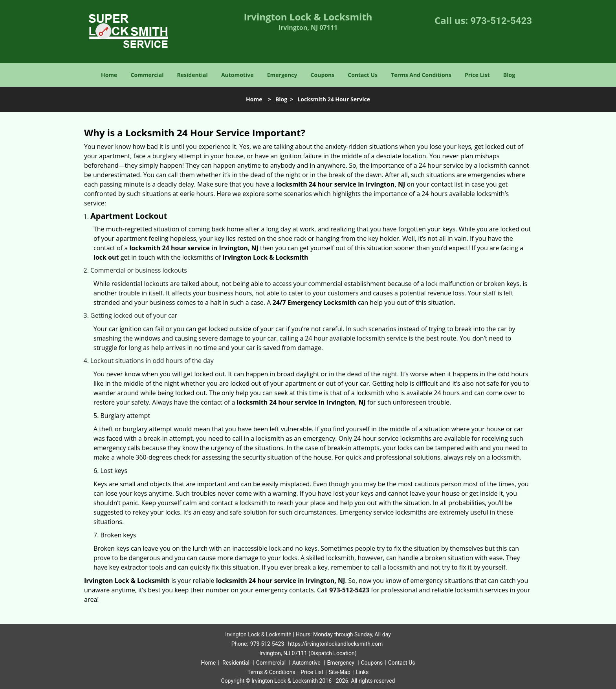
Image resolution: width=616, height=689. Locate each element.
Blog (509, 75)
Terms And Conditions (421, 75)
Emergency (282, 75)
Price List (477, 75)
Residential (192, 75)
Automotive (237, 75)
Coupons (323, 75)
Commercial (147, 75)
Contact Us (363, 75)
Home (109, 75)
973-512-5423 (501, 21)
